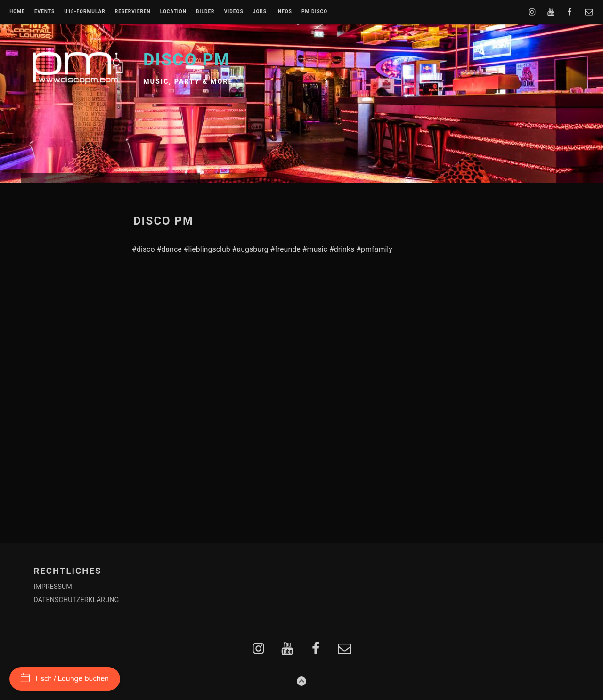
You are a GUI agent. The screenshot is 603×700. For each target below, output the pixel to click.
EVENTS (45, 12)
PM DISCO (314, 12)
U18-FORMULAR (85, 12)
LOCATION (173, 12)
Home (17, 12)
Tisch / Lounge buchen (65, 678)
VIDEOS (234, 12)
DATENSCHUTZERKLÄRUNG (76, 600)
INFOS (284, 12)
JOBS (260, 12)
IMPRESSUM (53, 587)
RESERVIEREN (133, 12)
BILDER (205, 12)
